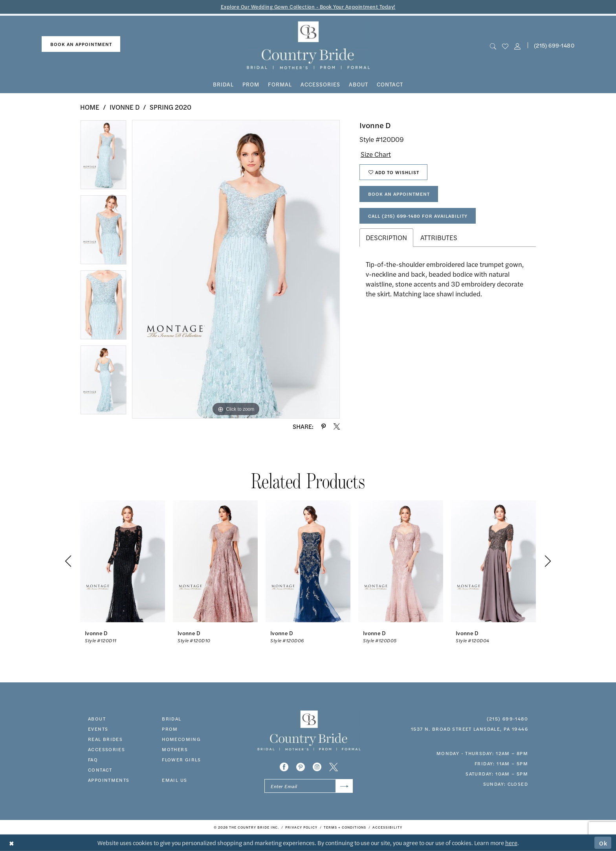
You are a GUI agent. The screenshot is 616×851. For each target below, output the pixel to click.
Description (386, 237)
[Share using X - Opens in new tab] (337, 426)
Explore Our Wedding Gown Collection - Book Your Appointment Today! (308, 6)
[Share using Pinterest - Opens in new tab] (324, 426)
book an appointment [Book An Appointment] (81, 44)
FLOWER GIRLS (181, 759)
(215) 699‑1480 (507, 719)
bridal (171, 719)
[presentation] (123, 561)
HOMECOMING (181, 739)
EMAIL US (174, 780)
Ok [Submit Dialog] (603, 843)
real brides (105, 739)
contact (100, 770)
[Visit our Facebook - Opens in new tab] (284, 767)
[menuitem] (81, 44)
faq (93, 759)
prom (170, 729)
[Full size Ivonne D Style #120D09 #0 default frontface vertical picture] (236, 269)
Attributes (439, 237)
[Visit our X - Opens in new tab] (334, 767)
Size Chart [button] (376, 154)
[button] (518, 45)
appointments (109, 780)
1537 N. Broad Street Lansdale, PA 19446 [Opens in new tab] (469, 729)
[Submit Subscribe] (344, 786)
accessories (106, 749)
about (97, 719)
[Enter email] (309, 786)
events (98, 729)
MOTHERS (175, 749)
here (511, 843)
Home (90, 107)
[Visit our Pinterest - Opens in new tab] (301, 767)
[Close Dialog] (12, 843)
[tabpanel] (103, 157)
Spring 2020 (170, 107)
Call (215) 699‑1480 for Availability (418, 216)
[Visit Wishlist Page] (505, 45)
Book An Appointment (399, 194)
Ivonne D (125, 107)
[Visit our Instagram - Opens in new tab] (317, 767)
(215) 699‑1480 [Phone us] (554, 45)
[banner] (308, 45)
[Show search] (493, 45)
